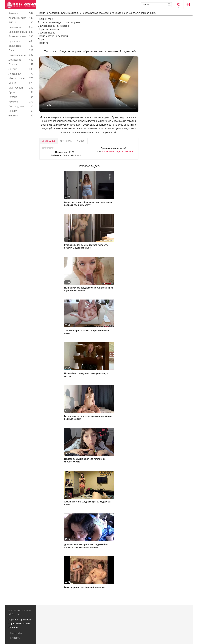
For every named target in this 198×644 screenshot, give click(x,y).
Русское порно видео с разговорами (59, 22)
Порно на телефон (48, 29)
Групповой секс (21, 55)
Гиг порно (13, 627)
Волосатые (21, 46)
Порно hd (43, 43)
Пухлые (21, 97)
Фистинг (21, 115)
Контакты (15, 638)
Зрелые (21, 69)
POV (121, 151)
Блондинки (21, 27)
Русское (21, 102)
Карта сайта (16, 633)
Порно (42, 39)
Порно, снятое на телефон (53, 36)
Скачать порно (47, 33)
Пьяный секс (45, 19)
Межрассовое (21, 78)
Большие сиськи (21, 32)
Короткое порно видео (20, 620)
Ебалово (21, 64)
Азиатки (21, 13)
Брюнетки (21, 41)
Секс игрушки (21, 106)
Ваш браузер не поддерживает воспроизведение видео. (89, 84)
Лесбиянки (21, 74)
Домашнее (21, 60)
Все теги (129, 151)
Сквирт (21, 111)
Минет (21, 83)
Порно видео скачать (19, 623)
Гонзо (21, 50)
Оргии (21, 92)
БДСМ (21, 22)
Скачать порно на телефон (53, 26)
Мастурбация (21, 88)
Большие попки (21, 36)
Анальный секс (21, 18)
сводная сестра (110, 151)
